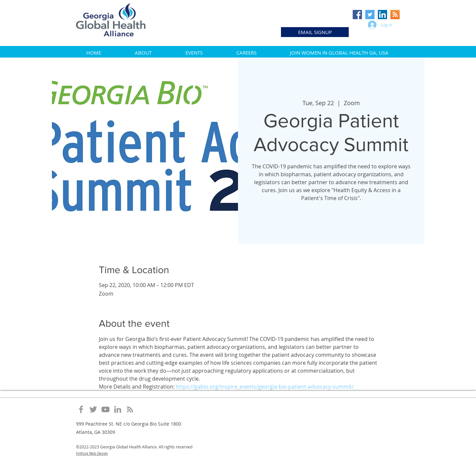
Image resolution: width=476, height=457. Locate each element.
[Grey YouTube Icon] (105, 409)
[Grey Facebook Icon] (81, 409)
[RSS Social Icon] (395, 15)
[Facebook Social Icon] (357, 15)
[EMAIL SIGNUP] (315, 32)
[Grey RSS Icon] (130, 409)
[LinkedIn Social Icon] (382, 15)
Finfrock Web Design (92, 454)
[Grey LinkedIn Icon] (118, 409)
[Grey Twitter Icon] (93, 409)
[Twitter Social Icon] (370, 15)
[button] (143, 53)
